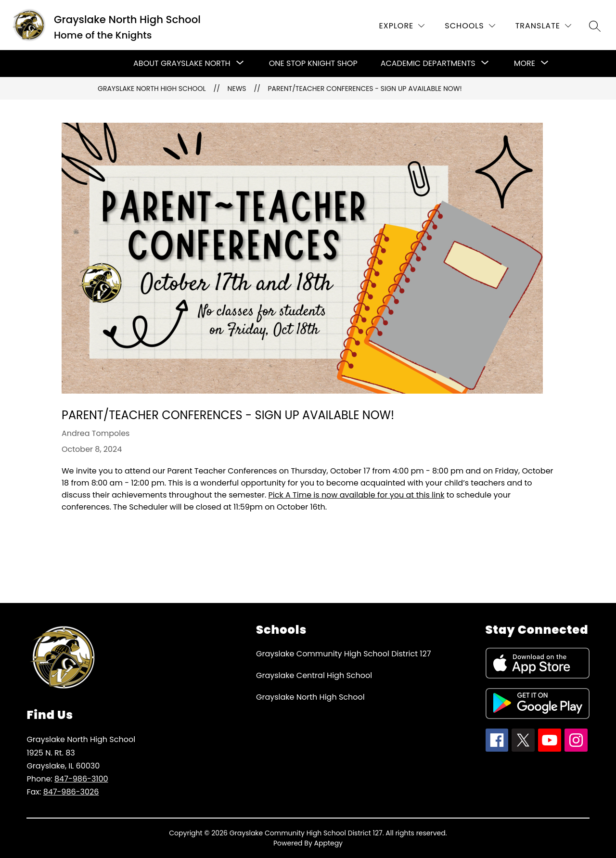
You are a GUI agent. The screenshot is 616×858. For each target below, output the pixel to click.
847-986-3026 (71, 792)
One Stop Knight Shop (313, 63)
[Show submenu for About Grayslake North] (182, 64)
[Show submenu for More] (525, 64)
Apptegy (329, 843)
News (237, 89)
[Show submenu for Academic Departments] (428, 64)
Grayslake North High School (152, 89)
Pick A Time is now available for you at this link (357, 495)
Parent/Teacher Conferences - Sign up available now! (365, 89)
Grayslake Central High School (314, 675)
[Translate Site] (543, 26)
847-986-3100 (81, 779)
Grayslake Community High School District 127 (343, 654)
